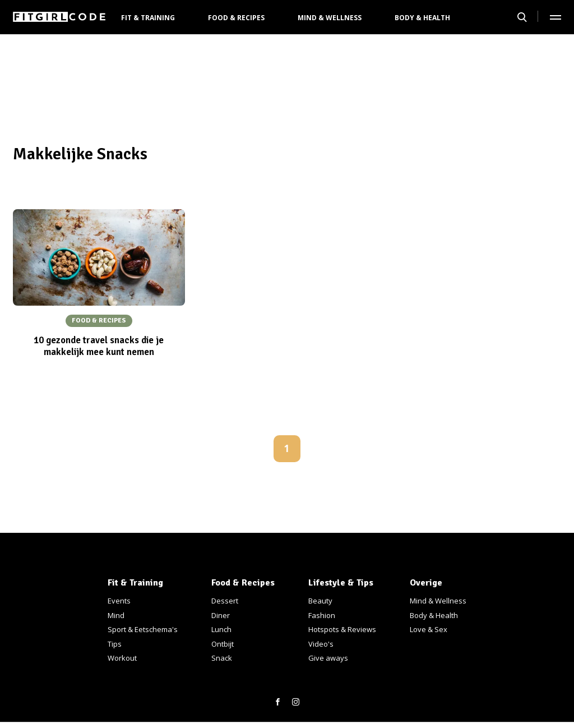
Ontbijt (223, 644)
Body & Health (422, 18)
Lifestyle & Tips (341, 583)
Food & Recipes (236, 18)
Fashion (322, 615)
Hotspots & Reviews (342, 629)
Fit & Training (148, 18)
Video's (321, 644)
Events (119, 601)
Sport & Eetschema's (143, 629)
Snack (222, 658)
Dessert (225, 601)
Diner (221, 615)
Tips (115, 644)
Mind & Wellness (330, 18)
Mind (116, 615)
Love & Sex (429, 629)
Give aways (328, 658)
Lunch (221, 629)
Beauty (320, 601)
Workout (122, 658)
